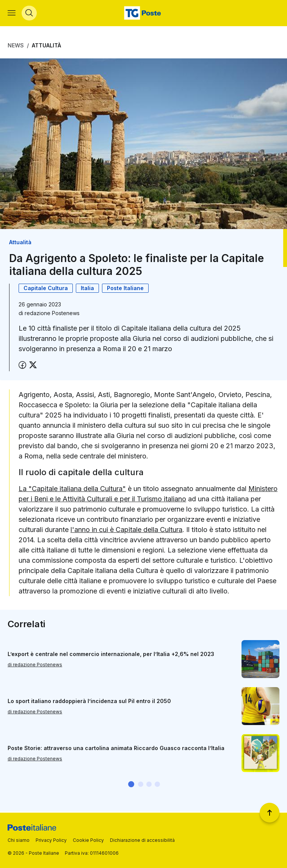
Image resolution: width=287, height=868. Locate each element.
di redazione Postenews (35, 665)
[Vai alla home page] (143, 14)
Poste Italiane (125, 289)
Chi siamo (19, 840)
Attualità (46, 46)
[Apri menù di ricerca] (29, 14)
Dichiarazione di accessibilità (142, 840)
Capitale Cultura (46, 289)
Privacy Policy (51, 840)
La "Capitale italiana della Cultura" (72, 489)
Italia (87, 289)
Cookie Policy (88, 840)
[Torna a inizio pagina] (270, 813)
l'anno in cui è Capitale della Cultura (126, 530)
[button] (131, 785)
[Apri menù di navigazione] (12, 14)
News (16, 46)
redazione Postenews (52, 314)
